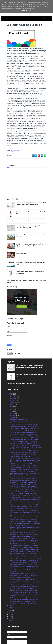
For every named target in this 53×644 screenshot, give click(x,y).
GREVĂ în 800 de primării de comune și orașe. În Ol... (25, 416)
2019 (10, 600)
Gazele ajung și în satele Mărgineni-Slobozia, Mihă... (24, 509)
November (14, 386)
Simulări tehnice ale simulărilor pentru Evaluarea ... (24, 437)
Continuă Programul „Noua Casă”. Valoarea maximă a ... (25, 491)
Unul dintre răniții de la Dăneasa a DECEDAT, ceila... (24, 515)
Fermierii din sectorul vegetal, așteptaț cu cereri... (24, 431)
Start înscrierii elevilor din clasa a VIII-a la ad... (23, 541)
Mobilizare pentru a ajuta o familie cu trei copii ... (23, 479)
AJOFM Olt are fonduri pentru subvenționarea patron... (26, 560)
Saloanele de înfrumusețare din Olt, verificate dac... (24, 498)
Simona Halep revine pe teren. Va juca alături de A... (24, 571)
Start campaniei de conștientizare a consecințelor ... (25, 440)
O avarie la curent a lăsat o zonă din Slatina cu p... (24, 524)
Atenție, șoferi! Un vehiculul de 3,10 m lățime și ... (24, 556)
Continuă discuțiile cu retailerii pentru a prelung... (24, 455)
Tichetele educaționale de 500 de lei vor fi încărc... (24, 468)
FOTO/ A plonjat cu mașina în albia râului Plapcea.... (24, 573)
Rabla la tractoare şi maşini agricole (20, 565)
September (14, 390)
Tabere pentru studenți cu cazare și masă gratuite (24, 522)
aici (46, 75)
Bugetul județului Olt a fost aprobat (20, 444)
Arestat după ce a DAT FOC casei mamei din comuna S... (26, 435)
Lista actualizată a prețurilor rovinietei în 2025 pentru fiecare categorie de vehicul (30, 191)
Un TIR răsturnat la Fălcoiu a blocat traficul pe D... (24, 414)
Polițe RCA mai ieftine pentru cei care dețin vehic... (24, 580)
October (13, 388)
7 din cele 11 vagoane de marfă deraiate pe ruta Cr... (25, 576)
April (12, 399)
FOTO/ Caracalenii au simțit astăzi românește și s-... (24, 502)
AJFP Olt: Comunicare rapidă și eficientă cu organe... (25, 487)
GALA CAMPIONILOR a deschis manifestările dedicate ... (26, 546)
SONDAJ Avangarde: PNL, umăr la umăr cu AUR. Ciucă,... (26, 485)
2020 (10, 599)
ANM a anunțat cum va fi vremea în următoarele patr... (25, 433)
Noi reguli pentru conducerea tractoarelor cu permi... (25, 446)
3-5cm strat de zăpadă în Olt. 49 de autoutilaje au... (24, 548)
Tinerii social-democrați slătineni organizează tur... (24, 589)
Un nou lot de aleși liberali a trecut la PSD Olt (23, 561)
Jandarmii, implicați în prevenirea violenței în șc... (23, 422)
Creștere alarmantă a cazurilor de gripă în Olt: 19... (24, 412)
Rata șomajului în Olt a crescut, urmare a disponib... (24, 470)
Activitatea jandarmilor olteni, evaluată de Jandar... (24, 420)
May (12, 398)
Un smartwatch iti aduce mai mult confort (20, 209)
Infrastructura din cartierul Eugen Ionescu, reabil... (24, 492)
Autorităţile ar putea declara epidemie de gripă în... (24, 409)
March (12, 401)
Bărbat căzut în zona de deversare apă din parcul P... (25, 461)
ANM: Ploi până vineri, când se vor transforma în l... (24, 582)
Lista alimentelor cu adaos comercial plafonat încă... (24, 425)
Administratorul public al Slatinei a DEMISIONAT (24, 578)
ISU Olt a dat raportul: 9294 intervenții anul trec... (24, 418)
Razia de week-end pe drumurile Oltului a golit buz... (25, 450)
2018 (10, 602)
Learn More (24, 11)
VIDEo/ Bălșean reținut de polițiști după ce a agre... (24, 427)
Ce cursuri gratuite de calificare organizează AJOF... (25, 535)
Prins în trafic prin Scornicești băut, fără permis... (24, 481)
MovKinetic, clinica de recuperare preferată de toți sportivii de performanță (30, 233)
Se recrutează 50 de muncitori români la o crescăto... (25, 569)
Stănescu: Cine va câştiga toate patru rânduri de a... (25, 465)
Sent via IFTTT (10, 140)
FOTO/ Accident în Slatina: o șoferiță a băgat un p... (24, 591)
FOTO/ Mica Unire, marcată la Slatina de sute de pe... (25, 500)
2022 (10, 595)
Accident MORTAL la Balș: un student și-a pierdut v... (25, 442)
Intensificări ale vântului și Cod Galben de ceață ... (24, 507)
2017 (10, 604)
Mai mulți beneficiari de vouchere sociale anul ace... (24, 537)
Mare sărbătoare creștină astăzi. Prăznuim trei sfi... (24, 438)
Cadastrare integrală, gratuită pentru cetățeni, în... (24, 496)
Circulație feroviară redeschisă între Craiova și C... (24, 550)
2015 (10, 608)
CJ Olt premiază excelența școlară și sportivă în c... (24, 429)
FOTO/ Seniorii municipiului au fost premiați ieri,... (24, 543)
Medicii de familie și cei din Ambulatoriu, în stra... (24, 567)
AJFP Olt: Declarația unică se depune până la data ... (25, 532)
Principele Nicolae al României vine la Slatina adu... (24, 453)
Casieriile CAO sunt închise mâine (20, 513)
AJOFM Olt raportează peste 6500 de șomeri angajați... (26, 511)
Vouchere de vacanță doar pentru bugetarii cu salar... (25, 574)
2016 (10, 606)
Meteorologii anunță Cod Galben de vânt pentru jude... (25, 478)
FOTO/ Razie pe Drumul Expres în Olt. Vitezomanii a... (25, 533)
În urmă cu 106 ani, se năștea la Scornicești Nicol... (24, 476)
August (13, 392)
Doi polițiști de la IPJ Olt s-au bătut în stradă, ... (23, 463)
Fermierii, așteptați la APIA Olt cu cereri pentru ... (24, 494)
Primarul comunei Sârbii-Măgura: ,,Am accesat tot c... (25, 489)
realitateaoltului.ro (15, 138)
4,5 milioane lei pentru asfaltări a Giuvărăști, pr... (23, 526)
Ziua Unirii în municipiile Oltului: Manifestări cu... (24, 519)
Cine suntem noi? (21, 241)
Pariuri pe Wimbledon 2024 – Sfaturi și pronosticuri (24, 528)
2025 (10, 381)
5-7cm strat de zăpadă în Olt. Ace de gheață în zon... (25, 545)
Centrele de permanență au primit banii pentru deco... (25, 448)
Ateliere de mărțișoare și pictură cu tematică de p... (24, 587)
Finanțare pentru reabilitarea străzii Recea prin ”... (24, 424)
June (12, 396)
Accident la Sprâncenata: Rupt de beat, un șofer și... (25, 472)
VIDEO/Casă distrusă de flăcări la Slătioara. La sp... (24, 452)
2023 (10, 593)
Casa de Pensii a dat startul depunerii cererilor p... (24, 506)
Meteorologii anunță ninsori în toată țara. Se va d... (24, 563)
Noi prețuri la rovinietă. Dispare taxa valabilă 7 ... (23, 474)
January (13, 405)
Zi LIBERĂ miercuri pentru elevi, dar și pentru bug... (24, 539)
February (13, 403)
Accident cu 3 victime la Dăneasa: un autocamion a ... (25, 517)
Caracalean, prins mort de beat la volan (21, 407)
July (12, 394)
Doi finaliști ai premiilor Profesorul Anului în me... (24, 459)
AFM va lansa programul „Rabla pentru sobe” (22, 586)
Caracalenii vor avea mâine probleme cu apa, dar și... (24, 457)
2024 (10, 383)
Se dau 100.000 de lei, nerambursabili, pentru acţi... (24, 554)
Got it (32, 11)
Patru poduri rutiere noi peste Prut (20, 558)
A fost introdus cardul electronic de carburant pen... (25, 504)
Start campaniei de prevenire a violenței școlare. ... (24, 411)
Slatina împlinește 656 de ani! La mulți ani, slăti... (23, 552)
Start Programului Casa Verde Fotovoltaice (22, 520)
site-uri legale (31, 58)
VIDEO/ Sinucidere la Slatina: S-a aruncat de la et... (24, 584)
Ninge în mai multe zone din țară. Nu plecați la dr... (24, 466)
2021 (10, 597)
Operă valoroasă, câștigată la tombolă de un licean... (25, 530)
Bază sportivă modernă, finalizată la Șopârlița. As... (24, 483)
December (14, 385)
